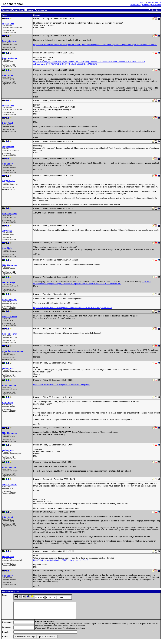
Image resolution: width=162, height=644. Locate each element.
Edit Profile (156, 5)
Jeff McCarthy (9, 181)
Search (158, 2)
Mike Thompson (9, 265)
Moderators (135, 5)
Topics (150, 2)
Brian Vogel (7, 75)
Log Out (142, 2)
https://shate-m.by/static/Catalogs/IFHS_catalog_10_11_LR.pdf (60, 560)
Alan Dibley (7, 164)
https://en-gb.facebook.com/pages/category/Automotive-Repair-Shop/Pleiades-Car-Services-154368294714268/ (92, 283)
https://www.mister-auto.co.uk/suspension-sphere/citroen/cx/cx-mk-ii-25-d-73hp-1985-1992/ (72, 308)
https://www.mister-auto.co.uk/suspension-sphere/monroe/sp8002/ (62, 384)
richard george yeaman (13, 351)
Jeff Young (7, 231)
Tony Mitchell (8, 147)
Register (146, 5)
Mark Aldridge (9, 282)
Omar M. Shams (9, 58)
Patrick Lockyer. (10, 41)
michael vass (8, 24)
